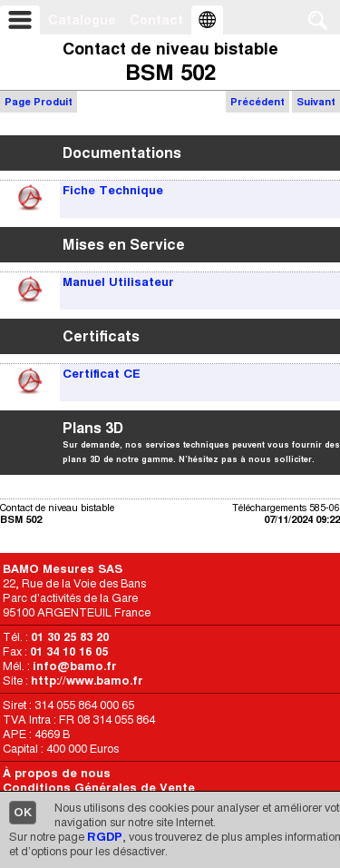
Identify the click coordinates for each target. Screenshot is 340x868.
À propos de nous (57, 773)
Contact (156, 20)
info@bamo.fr (75, 666)
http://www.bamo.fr (87, 681)
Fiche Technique (113, 190)
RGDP (105, 837)
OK (23, 812)
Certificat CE (102, 374)
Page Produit (39, 102)
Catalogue (82, 20)
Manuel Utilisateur (118, 282)
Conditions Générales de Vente (99, 788)
